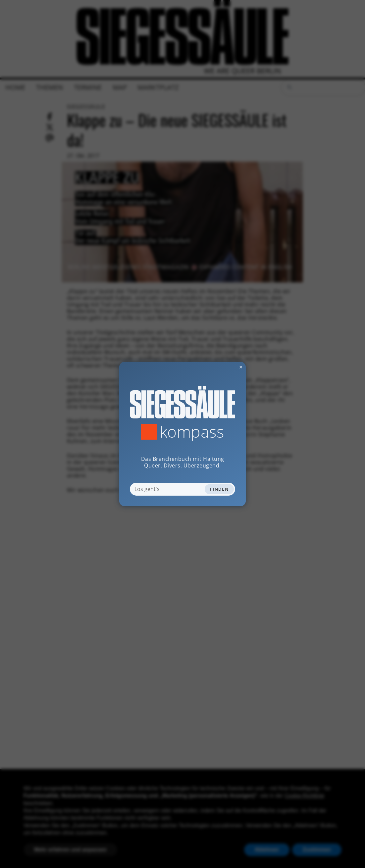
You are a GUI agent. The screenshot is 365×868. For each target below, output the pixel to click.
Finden (219, 489)
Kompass (192, 432)
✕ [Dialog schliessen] (225, 367)
